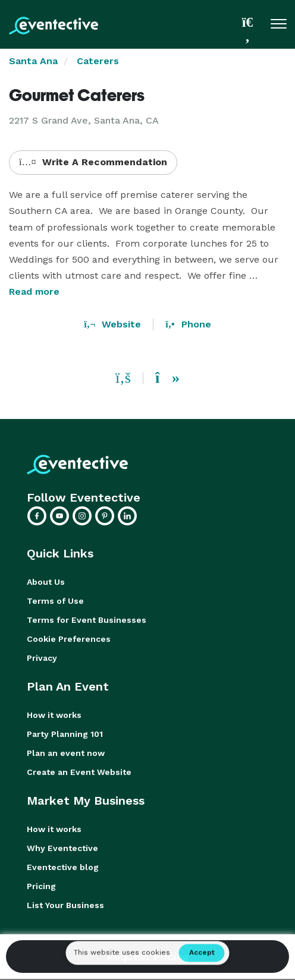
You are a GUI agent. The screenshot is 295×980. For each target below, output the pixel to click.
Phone (188, 324)
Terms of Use (55, 601)
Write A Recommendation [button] (93, 162)
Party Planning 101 (65, 734)
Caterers (98, 61)
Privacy (42, 658)
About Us (46, 582)
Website (112, 324)
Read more (34, 292)
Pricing (41, 886)
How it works (54, 715)
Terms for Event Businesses (87, 620)
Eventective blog (63, 867)
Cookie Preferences (69, 639)
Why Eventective (62, 848)
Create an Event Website (79, 772)
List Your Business (65, 905)
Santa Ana (33, 61)
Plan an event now (66, 753)
